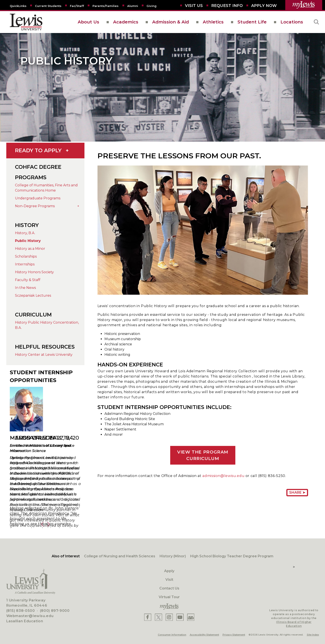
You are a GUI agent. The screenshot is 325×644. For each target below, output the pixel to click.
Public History (28, 241)
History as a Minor (30, 249)
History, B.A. (25, 233)
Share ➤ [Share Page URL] (297, 493)
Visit (169, 580)
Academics (126, 22)
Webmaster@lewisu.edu (30, 616)
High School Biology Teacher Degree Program (232, 556)
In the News (25, 288)
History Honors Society (34, 272)
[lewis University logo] (26, 22)
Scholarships (26, 256)
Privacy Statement (234, 635)
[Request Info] (227, 6)
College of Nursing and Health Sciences (120, 556)
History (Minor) (173, 556)
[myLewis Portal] (304, 5)
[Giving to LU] (152, 6)
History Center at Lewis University (44, 355)
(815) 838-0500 (21, 611)
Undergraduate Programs (38, 198)
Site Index (313, 635)
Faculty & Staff (28, 280)
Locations (292, 22)
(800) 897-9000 (55, 611)
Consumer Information (172, 635)
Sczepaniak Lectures (33, 296)
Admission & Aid (171, 22)
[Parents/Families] (106, 6)
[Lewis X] (158, 617)
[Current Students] (48, 6)
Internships (25, 264)
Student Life (252, 22)
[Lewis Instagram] (169, 617)
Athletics (213, 22)
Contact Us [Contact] (169, 588)
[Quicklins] (18, 6)
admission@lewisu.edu (223, 476)
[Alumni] (133, 6)
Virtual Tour (169, 597)
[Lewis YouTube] (180, 617)
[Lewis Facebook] (148, 617)
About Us (88, 22)
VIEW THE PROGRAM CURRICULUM (203, 455)
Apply (169, 571)
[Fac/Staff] (77, 6)
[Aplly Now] (264, 6)
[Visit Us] (194, 6)
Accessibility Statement (204, 635)
